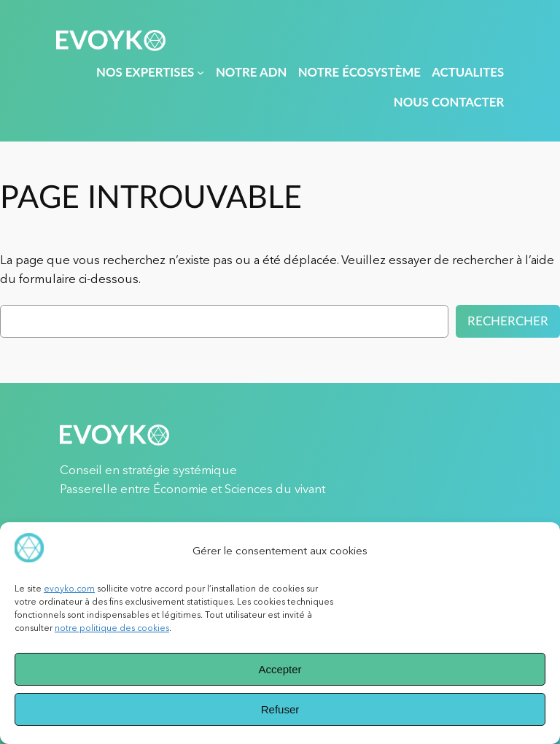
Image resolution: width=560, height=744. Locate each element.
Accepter (280, 669)
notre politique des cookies (112, 628)
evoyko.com (69, 588)
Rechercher (508, 321)
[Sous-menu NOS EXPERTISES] (201, 72)
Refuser (280, 709)
